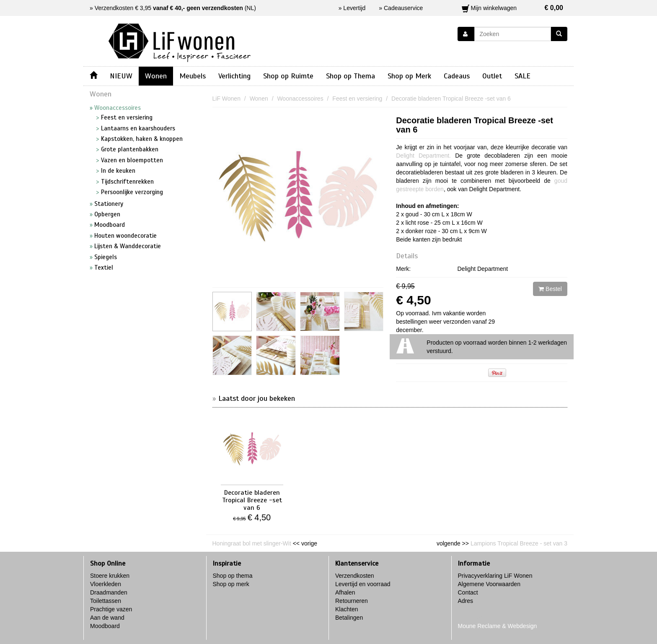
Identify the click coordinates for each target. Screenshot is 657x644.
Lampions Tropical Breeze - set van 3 (519, 543)
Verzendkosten (355, 576)
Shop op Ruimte (288, 76)
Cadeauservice (403, 8)
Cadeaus (457, 76)
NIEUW (121, 76)
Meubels (193, 76)
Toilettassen (106, 601)
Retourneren (352, 601)
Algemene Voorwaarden (489, 584)
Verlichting (234, 76)
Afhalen (345, 592)
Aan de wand (107, 618)
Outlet (492, 76)
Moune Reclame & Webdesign (498, 626)
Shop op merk (231, 584)
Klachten (347, 609)
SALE (522, 76)
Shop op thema (233, 576)
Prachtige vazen (111, 609)
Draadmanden (109, 592)
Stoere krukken (110, 576)
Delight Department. (423, 156)
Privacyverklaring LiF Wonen (495, 576)
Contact (468, 592)
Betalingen (349, 618)
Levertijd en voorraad (363, 584)
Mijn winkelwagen (513, 8)
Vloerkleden (106, 584)
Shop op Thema (350, 76)
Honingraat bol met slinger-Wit (252, 543)
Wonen (156, 76)
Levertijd (354, 8)
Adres (466, 601)
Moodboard (105, 626)
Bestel (550, 289)
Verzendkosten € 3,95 (169, 8)
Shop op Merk (409, 76)
